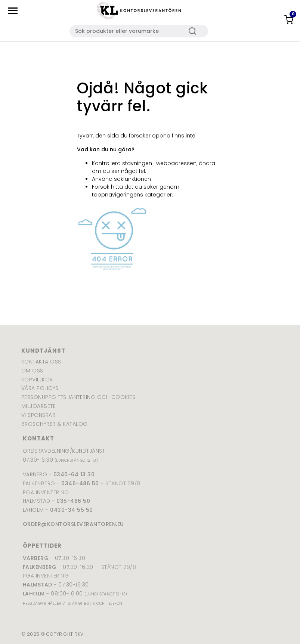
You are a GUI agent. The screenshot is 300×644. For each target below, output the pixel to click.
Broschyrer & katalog (55, 424)
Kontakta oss (41, 362)
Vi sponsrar (38, 415)
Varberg (36, 558)
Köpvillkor (37, 380)
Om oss (32, 371)
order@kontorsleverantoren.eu (73, 524)
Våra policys (40, 388)
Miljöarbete (39, 406)
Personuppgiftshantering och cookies (78, 397)
